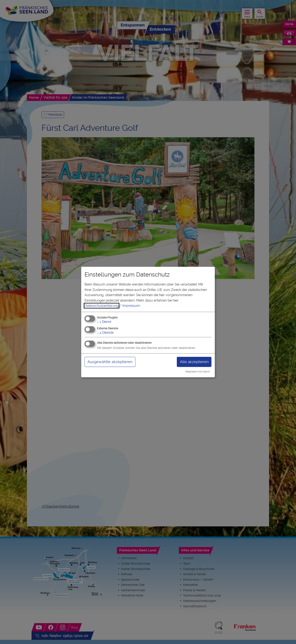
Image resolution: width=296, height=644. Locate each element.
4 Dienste (105, 333)
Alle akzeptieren (194, 362)
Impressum (131, 306)
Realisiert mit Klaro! (198, 372)
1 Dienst (104, 322)
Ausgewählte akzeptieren (110, 362)
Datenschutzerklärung (102, 306)
